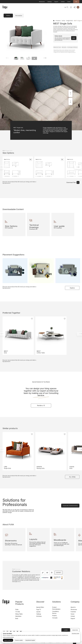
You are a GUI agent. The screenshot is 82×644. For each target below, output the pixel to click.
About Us (73, 607)
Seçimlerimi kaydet (30, 640)
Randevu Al (41, 405)
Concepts (55, 618)
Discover (37, 8)
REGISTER (75, 630)
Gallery (8, 16)
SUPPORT (59, 573)
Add (74, 38)
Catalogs (50, 2)
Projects (31, 8)
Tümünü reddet (19, 640)
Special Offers (40, 607)
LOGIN (66, 630)
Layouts (38, 612)
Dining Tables (19, 614)
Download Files (73, 182)
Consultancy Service (53, 8)
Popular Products (19, 603)
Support (56, 2)
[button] (43, 58)
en (76, 2)
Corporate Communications (70, 506)
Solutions (56, 602)
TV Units (18, 612)
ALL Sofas (72, 477)
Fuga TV (39, 609)
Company (43, 8)
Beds (17, 618)
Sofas (64, 21)
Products (25, 8)
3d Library (39, 616)
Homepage (18, 8)
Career (69, 2)
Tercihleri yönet (75, 633)
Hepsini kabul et (8, 640)
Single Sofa (70, 21)
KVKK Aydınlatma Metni (8, 637)
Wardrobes (18, 616)
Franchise (73, 612)
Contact (63, 2)
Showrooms (42, 2)
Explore (72, 288)
